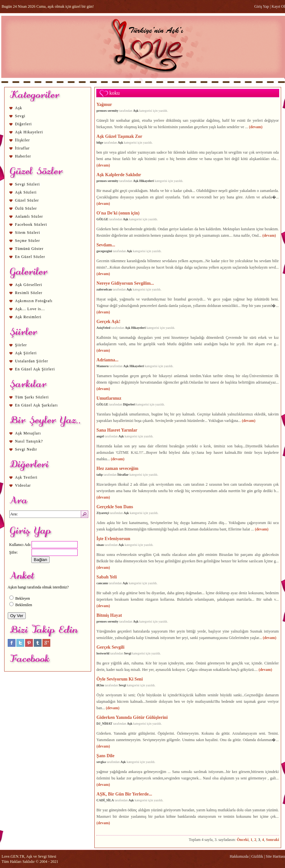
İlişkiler (23, 140)
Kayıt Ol (278, 6)
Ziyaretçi (103, 513)
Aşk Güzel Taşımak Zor (119, 136)
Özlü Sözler (26, 208)
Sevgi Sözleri (28, 184)
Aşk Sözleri (26, 192)
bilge (100, 143)
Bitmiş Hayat (109, 615)
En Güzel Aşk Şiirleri (35, 369)
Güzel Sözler (27, 200)
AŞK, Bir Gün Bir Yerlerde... (124, 794)
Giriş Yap (262, 6)
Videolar (23, 485)
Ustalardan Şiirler (32, 361)
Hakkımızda (239, 856)
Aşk (19, 108)
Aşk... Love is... (30, 309)
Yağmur (104, 104)
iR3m (100, 685)
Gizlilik (257, 856)
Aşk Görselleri (29, 285)
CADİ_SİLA (105, 800)
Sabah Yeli (107, 577)
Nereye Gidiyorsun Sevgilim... (125, 283)
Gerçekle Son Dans (115, 507)
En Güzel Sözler (30, 257)
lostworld (103, 653)
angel (100, 436)
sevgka (101, 762)
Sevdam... (106, 245)
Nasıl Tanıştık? (29, 441)
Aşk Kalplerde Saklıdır (119, 175)
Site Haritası (275, 856)
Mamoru (103, 366)
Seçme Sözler (28, 241)
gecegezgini (104, 251)
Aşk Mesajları (28, 433)
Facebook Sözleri (31, 224)
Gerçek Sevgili (111, 647)
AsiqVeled (104, 328)
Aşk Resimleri (28, 317)
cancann (102, 583)
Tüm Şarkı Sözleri (32, 397)
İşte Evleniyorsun (114, 539)
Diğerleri (24, 124)
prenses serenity (108, 111)
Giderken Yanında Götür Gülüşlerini (132, 717)
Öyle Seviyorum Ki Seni (120, 679)
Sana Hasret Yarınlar (117, 430)
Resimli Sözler (29, 293)
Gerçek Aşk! (109, 321)
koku (115, 93)
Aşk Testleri (26, 477)
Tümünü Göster (29, 249)
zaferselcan (104, 289)
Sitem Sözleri (28, 233)
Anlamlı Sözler (29, 216)
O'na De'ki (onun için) (118, 213)
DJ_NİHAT (104, 724)
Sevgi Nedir (26, 449)
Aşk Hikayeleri (29, 132)
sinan (100, 545)
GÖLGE (103, 219)
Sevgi (20, 116)
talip (100, 475)
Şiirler (21, 345)
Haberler (23, 156)
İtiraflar (23, 148)
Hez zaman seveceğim (118, 468)
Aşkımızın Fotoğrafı (34, 301)
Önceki (243, 840)
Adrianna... (108, 360)
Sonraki (273, 840)
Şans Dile (106, 756)
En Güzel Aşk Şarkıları (37, 405)
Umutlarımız (109, 398)
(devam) (256, 127)
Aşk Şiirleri (26, 353)
